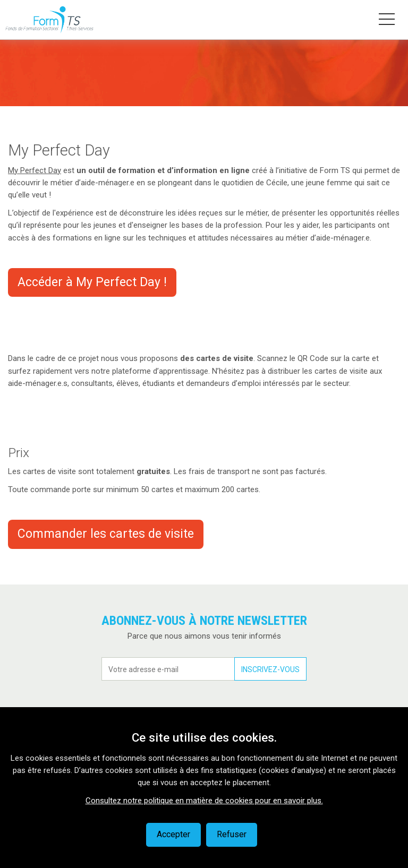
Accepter (173, 834)
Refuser (232, 834)
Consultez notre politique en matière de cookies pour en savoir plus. (204, 801)
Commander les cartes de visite (106, 534)
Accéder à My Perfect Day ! (92, 282)
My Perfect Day (35, 170)
